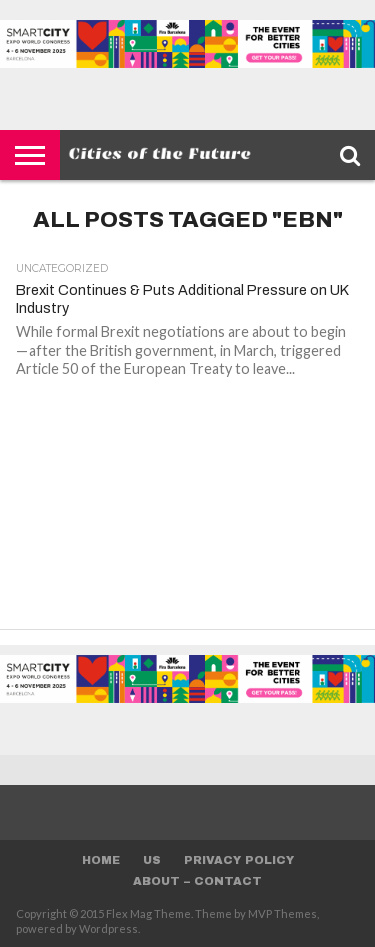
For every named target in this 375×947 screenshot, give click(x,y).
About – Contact (197, 881)
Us (152, 860)
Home (101, 860)
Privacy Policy (239, 860)
